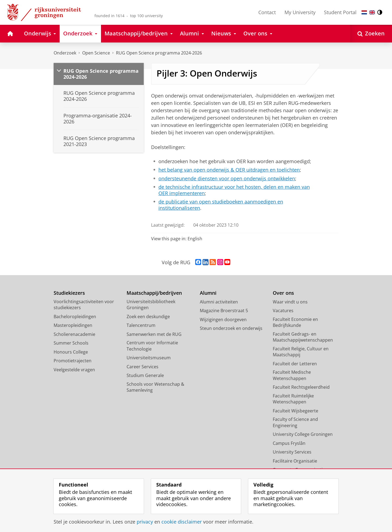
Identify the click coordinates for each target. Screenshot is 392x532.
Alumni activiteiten (219, 302)
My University (300, 12)
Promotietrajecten (73, 361)
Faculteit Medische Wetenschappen (292, 375)
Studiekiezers (69, 293)
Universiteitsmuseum (149, 358)
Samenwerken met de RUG (154, 334)
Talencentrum (141, 325)
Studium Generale (145, 375)
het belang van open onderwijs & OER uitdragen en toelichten (229, 170)
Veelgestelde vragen (74, 370)
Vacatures (283, 311)
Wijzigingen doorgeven (223, 320)
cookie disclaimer (182, 522)
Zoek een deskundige (148, 317)
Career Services (143, 367)
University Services (292, 452)
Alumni (208, 293)
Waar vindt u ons (290, 302)
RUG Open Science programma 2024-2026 (159, 53)
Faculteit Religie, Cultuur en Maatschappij (301, 352)
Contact (267, 12)
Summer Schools (71, 343)
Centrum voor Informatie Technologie (152, 346)
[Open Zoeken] (371, 34)
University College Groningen (303, 434)
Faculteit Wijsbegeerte (295, 411)
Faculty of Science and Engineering (295, 422)
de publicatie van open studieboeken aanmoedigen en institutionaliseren (221, 205)
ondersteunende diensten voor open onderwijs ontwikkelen (227, 178)
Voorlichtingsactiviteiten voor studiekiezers (84, 305)
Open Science (96, 53)
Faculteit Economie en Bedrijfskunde (295, 322)
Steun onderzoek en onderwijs (231, 328)
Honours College (71, 352)
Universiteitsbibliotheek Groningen (151, 305)
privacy (145, 522)
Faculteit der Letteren (295, 364)
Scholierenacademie (74, 334)
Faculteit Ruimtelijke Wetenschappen (293, 399)
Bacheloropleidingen (75, 317)
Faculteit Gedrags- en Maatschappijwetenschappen (303, 337)
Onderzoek (65, 53)
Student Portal (340, 12)
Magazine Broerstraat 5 (224, 311)
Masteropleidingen (73, 325)
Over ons (283, 293)
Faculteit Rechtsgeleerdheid (301, 387)
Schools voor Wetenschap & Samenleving (155, 387)
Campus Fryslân (289, 443)
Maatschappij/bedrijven (154, 293)
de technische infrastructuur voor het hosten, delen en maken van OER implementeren (234, 190)
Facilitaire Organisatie (295, 461)
